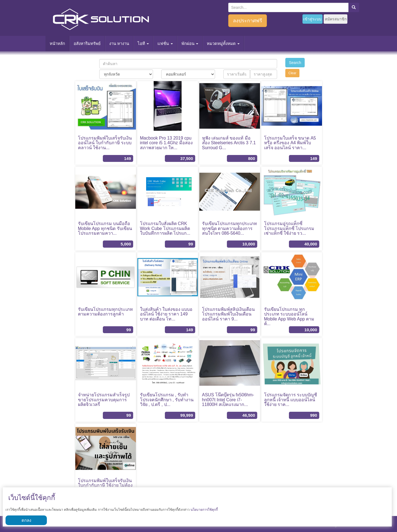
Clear (292, 73)
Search (295, 63)
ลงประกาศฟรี (248, 21)
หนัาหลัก (57, 43)
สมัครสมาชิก (336, 19)
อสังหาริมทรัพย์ (87, 43)
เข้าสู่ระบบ (312, 19)
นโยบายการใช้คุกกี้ (204, 510)
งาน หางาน (119, 43)
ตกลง (26, 520)
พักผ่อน (190, 43)
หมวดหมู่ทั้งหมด (223, 43)
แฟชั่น (165, 43)
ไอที (143, 43)
